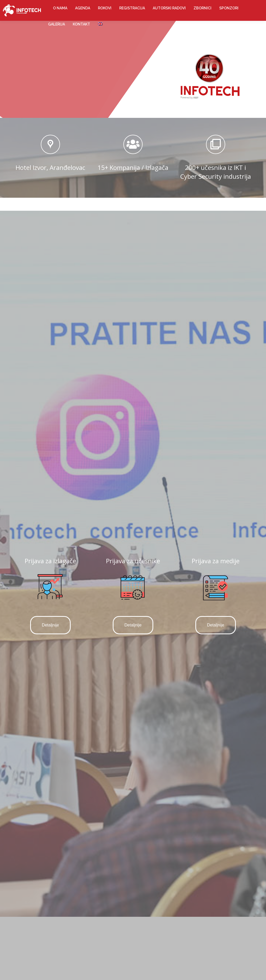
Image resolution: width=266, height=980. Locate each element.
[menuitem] (60, 8)
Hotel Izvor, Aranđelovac (50, 167)
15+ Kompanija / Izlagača (133, 167)
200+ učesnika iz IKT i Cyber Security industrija (216, 172)
